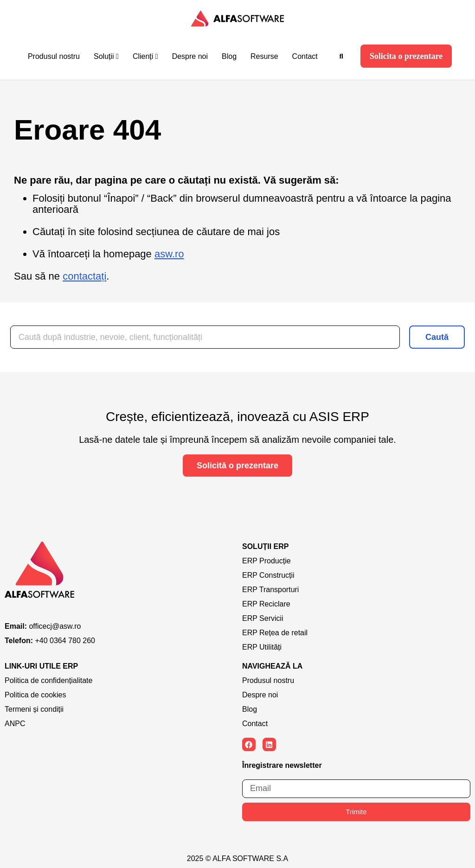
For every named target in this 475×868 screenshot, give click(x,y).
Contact (305, 56)
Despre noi (190, 56)
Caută (437, 337)
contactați (84, 276)
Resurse (264, 56)
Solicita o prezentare (406, 56)
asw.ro (169, 254)
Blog (229, 56)
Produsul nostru (54, 56)
